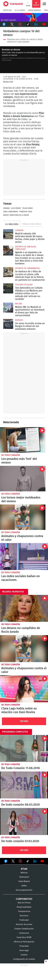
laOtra (24, 886)
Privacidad (24, 946)
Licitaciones (24, 933)
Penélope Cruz (26, 212)
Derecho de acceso (24, 924)
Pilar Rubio (28, 208)
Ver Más (24, 721)
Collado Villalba (24, 285)
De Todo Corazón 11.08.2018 (24, 748)
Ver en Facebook (6, 862)
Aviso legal (24, 950)
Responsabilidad (24, 907)
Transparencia (24, 911)
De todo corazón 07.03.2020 (24, 821)
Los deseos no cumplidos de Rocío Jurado (24, 608)
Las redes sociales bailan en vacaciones (24, 557)
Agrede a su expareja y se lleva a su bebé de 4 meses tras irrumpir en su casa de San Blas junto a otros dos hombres (8, 251)
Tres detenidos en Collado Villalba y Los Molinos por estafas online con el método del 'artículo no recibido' (8, 288)
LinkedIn (36, 24)
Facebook (4, 24)
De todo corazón (11, 455)
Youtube (44, 24)
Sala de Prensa (24, 903)
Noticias (7, 10)
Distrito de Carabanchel (28, 268)
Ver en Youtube (42, 861)
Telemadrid (24, 877)
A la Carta (20, 10)
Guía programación (24, 890)
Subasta (19, 230)
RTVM (24, 869)
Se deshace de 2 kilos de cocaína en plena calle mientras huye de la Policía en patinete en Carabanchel (8, 272)
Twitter (12, 24)
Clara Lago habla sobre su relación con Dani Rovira (24, 689)
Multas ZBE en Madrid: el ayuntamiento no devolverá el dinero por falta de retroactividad (8, 308)
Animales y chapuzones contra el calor (23, 517)
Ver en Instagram (20, 861)
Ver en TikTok (28, 862)
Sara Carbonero (11, 212)
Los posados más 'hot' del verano (23, 440)
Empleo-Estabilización (24, 929)
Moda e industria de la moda (16, 215)
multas (19, 304)
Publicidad (24, 920)
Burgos (19, 320)
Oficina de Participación (24, 942)
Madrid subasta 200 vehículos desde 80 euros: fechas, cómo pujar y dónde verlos (8, 234)
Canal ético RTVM (24, 937)
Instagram (20, 24)
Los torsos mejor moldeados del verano (23, 479)
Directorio (24, 916)
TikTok (28, 24)
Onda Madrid (34, 10)
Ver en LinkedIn (35, 861)
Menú (44, 4)
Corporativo (24, 899)
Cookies (24, 955)
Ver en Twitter (13, 862)
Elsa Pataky (16, 208)
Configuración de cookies (24, 959)
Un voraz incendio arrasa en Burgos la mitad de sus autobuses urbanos (8, 324)
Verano (6, 208)
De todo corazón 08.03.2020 (24, 785)
